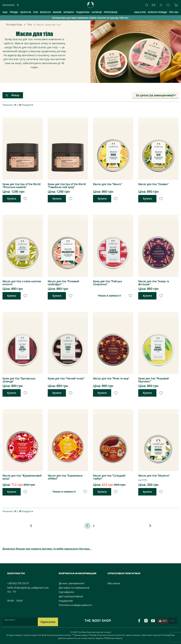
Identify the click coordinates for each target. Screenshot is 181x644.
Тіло (36, 12)
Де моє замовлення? (72, 582)
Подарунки (83, 12)
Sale (5, 12)
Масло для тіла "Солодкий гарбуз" (109, 476)
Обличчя (26, 12)
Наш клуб (140, 12)
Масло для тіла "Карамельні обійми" (65, 476)
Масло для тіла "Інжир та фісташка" (154, 282)
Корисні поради (157, 12)
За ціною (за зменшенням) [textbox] (154, 95)
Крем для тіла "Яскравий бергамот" (153, 379)
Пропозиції (110, 12)
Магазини (114, 582)
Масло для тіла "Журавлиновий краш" (22, 476)
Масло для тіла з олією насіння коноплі (22, 282)
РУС (173, 619)
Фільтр (12, 95)
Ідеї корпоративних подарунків (71, 597)
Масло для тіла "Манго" (108, 184)
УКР (163, 619)
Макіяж (57, 12)
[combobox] (155, 95)
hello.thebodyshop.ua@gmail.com (28, 586)
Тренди (14, 12)
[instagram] (146, 619)
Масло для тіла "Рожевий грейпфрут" (63, 282)
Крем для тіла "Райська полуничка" (107, 282)
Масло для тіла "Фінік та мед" (111, 378)
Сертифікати (66, 590)
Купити (12, 198)
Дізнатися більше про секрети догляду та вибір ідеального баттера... (47, 547)
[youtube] (153, 619)
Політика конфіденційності (75, 603)
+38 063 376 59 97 (18, 582)
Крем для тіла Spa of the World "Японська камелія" (22, 186)
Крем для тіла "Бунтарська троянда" (19, 379)
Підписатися (48, 620)
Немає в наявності (109, 295)
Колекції (97, 12)
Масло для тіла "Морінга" (154, 474)
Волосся (45, 12)
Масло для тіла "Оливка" (153, 184)
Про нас (174, 12)
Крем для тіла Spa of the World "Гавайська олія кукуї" (67, 186)
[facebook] (139, 619)
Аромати (69, 12)
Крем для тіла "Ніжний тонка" (66, 378)
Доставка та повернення (74, 586)
